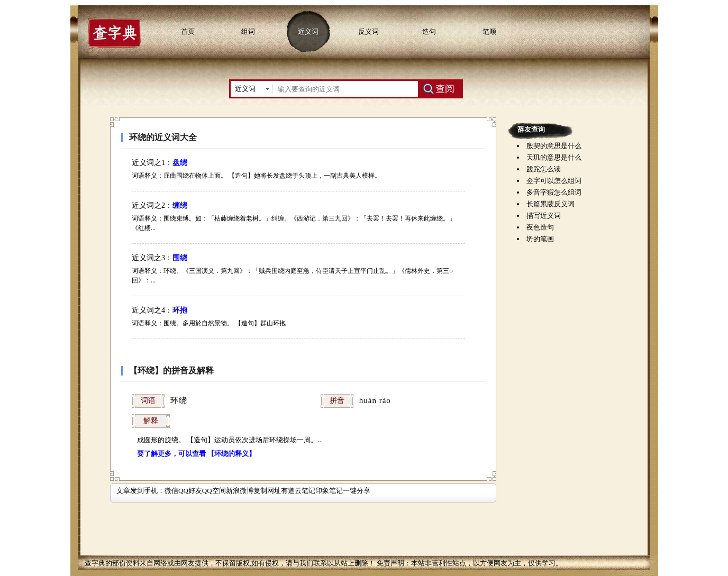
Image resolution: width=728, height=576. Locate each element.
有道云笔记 (298, 491)
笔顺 (489, 31)
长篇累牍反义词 (550, 204)
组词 (248, 31)
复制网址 (267, 491)
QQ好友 (190, 491)
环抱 (180, 310)
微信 (171, 491)
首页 (188, 31)
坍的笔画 (540, 239)
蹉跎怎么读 (544, 169)
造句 (429, 31)
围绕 (180, 258)
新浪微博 (240, 491)
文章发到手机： (140, 491)
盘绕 (180, 163)
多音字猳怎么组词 (554, 192)
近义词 (308, 31)
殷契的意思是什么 (554, 146)
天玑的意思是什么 (554, 157)
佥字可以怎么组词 (554, 181)
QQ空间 (214, 491)
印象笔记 (329, 491)
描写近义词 (544, 216)
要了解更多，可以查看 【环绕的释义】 (196, 454)
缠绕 (180, 205)
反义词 (368, 31)
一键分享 (357, 491)
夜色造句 (540, 227)
